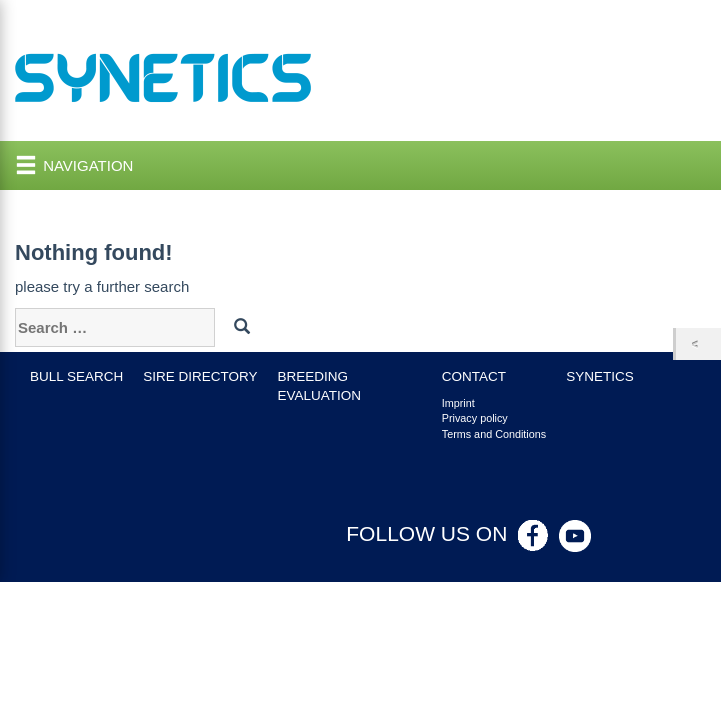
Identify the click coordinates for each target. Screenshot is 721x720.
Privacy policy (475, 418)
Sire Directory (200, 376)
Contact (474, 376)
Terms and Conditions (494, 434)
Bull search (76, 376)
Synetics (600, 376)
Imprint (458, 403)
